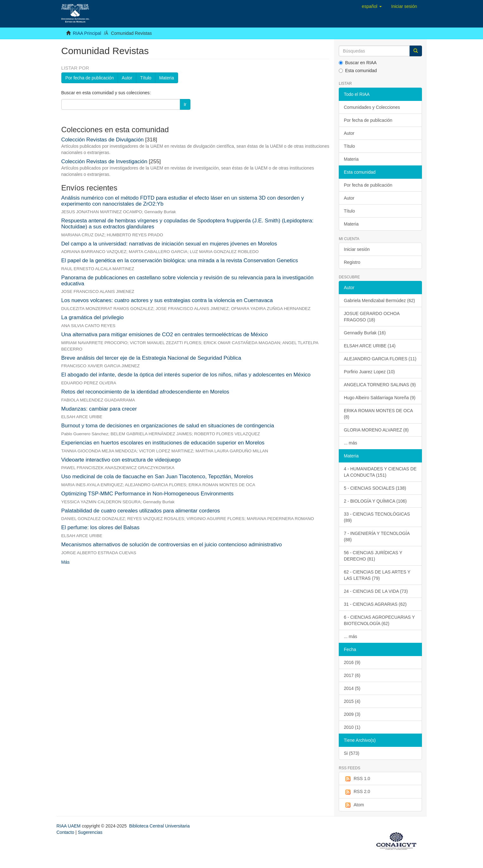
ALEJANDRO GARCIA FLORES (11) (380, 359)
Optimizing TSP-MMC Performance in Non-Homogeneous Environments (148, 494)
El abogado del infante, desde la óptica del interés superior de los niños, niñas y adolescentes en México (186, 375)
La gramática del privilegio (93, 317)
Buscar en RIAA (358, 63)
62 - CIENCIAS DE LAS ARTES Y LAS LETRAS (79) (377, 575)
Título (146, 78)
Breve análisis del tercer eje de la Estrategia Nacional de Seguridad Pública (151, 358)
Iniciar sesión (357, 249)
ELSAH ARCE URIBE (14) (370, 346)
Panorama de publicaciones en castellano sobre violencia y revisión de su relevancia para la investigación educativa (188, 281)
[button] (372, 6)
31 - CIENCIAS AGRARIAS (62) (375, 604)
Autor (127, 78)
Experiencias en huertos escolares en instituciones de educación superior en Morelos (163, 443)
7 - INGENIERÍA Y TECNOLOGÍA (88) (377, 536)
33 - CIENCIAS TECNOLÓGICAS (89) (377, 517)
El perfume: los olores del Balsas (101, 527)
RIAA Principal (87, 33)
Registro (352, 262)
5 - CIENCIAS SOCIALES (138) (375, 488)
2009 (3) (352, 714)
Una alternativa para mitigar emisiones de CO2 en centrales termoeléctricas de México (165, 335)
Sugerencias (90, 832)
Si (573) (352, 753)
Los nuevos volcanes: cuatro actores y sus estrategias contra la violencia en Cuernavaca (167, 300)
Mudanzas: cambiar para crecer (99, 409)
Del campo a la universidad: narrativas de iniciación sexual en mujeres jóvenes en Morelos (169, 244)
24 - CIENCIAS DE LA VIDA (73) (376, 591)
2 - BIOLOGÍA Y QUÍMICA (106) (375, 501)
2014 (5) (352, 688)
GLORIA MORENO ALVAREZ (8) (376, 430)
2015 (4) (352, 701)
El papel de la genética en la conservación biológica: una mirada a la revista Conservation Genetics (180, 260)
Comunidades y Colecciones (372, 107)
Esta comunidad (358, 71)
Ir (185, 104)
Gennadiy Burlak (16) (365, 333)
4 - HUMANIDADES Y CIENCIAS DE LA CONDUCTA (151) (380, 472)
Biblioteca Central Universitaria (159, 826)
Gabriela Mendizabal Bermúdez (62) (379, 301)
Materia (167, 78)
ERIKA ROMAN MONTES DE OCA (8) (378, 414)
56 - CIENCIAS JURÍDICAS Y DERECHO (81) (373, 556)
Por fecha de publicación (90, 78)
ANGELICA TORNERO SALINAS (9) (380, 385)
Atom (354, 805)
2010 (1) (352, 727)
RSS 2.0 (357, 792)
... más (350, 443)
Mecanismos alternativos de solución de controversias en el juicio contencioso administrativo (172, 545)
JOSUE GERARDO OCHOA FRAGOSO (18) (372, 317)
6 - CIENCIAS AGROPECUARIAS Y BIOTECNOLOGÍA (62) (379, 620)
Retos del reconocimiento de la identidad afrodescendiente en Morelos (145, 392)
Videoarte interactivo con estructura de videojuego (121, 460)
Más (65, 562)
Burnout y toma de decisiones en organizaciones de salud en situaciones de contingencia (168, 426)
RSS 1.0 (357, 779)
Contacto (65, 832)
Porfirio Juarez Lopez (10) (369, 372)
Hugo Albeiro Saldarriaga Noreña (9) (380, 398)
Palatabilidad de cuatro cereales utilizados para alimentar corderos (141, 511)
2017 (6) (352, 675)
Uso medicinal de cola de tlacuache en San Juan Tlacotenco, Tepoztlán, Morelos (157, 477)
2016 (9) (352, 662)
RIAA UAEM (69, 826)
